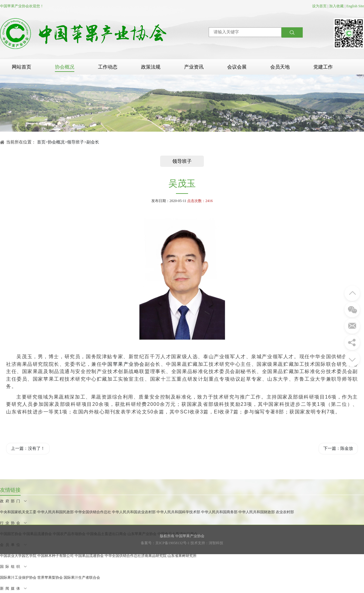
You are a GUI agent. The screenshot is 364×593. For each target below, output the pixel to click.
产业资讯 (194, 67)
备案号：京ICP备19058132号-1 (165, 543)
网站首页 (22, 67)
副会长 (93, 142)
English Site (355, 6)
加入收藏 (336, 6)
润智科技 (216, 543)
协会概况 (65, 67)
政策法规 (151, 67)
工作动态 (108, 67)
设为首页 (319, 6)
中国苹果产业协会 (123, 364)
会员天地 (280, 67)
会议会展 (237, 67)
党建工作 (323, 67)
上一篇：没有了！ (28, 448)
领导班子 (76, 142)
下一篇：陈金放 (338, 448)
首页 (41, 142)
